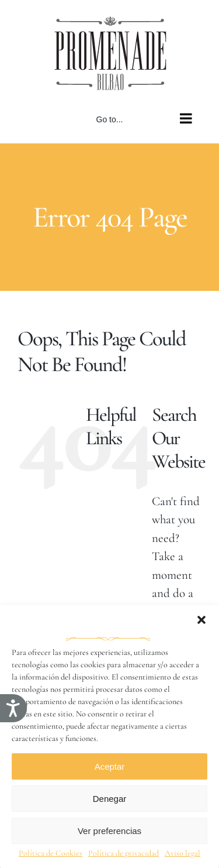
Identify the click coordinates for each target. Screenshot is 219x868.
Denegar (110, 799)
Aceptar (110, 766)
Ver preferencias (109, 831)
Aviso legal (182, 853)
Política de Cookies (51, 853)
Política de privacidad (124, 853)
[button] (201, 620)
